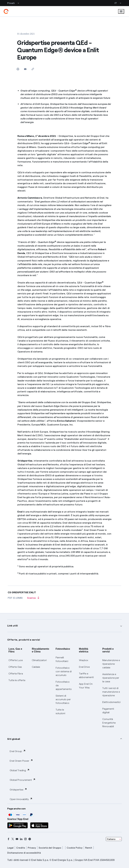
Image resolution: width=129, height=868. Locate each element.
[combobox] (114, 839)
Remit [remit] (89, 848)
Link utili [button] (13, 626)
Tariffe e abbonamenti (86, 675)
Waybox (84, 660)
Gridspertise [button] (18, 789)
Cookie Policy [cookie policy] (75, 848)
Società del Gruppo (50, 848)
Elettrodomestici (111, 702)
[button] (25, 69)
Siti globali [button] (14, 739)
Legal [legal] (10, 848)
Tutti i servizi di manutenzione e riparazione (111, 692)
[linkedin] (21, 839)
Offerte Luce (16, 660)
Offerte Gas (15, 667)
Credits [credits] (21, 848)
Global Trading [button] (20, 770)
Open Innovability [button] (21, 799)
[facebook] (8, 839)
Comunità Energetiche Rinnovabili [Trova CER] (109, 723)
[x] (13, 839)
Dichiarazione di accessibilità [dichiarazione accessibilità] (24, 853)
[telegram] (30, 839)
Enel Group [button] (18, 751)
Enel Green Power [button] (21, 761)
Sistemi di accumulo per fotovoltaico (63, 699)
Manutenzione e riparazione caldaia (111, 664)
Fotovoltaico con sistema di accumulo (64, 671)
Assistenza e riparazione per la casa (111, 678)
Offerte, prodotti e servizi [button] (24, 640)
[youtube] (17, 839)
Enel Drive (84, 667)
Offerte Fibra (16, 674)
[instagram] (25, 839)
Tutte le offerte (17, 680)
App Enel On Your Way (86, 686)
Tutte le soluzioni (60, 711)
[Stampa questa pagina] (18, 69)
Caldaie (36, 667)
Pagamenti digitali (108, 711)
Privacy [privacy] (32, 848)
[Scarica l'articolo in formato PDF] (33, 599)
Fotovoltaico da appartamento (64, 685)
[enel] (6, 11)
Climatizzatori (39, 660)
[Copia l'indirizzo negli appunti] (33, 69)
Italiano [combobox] (111, 839)
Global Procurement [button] (23, 780)
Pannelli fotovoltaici (62, 659)
